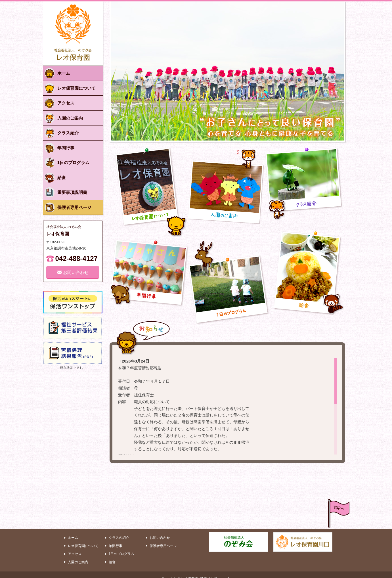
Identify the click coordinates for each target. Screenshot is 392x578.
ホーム (73, 530)
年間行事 (116, 538)
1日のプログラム (122, 546)
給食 (112, 554)
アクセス (75, 546)
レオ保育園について (83, 538)
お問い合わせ (160, 530)
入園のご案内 (78, 554)
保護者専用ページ (163, 538)
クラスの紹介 (119, 530)
